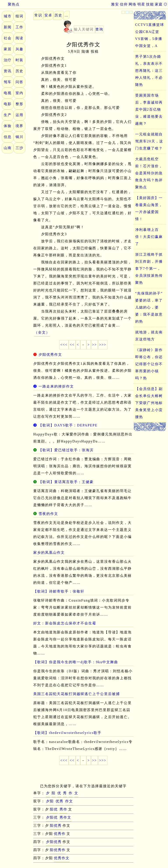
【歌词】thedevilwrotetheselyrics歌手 (67, 733)
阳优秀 (56, 826)
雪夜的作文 (48, 514)
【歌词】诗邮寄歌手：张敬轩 (59, 591)
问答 (19, 82)
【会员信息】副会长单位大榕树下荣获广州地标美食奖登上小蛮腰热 (149, 403)
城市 (8, 16)
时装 (19, 60)
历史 (19, 71)
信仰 (124, 4)
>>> (103, 345)
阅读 (19, 38)
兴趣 (19, 49)
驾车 (8, 82)
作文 (69, 801)
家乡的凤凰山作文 (49, 553)
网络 (133, 4)
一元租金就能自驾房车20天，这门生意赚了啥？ (149, 141)
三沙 (19, 148)
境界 (19, 126)
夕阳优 (52, 817)
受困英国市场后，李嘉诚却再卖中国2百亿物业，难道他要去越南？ (149, 109)
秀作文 (65, 817)
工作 (19, 27)
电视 (8, 93)
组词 (19, 16)
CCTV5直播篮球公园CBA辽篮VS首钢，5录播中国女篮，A (150, 35)
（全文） (42, 332)
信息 (8, 137)
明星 (141, 4)
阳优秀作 (58, 850)
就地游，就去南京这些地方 (149, 336)
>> (94, 345)
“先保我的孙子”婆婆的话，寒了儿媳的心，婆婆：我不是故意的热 (149, 307)
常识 (38, 15)
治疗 (8, 60)
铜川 (19, 137)
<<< (64, 345)
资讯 (8, 71)
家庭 (159, 4)
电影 (8, 104)
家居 (8, 49)
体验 (8, 126)
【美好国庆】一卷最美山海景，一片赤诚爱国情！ (149, 208)
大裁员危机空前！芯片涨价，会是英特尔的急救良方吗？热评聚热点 (149, 173)
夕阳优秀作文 (50, 355)
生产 (8, 115)
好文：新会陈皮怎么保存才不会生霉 (65, 623)
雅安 (115, 4)
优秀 (59, 801)
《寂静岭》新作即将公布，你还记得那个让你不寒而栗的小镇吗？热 (149, 364)
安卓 (48, 15)
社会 (8, 38)
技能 (150, 4)
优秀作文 (62, 858)
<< (72, 345)
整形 (19, 104)
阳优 (54, 809)
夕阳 (50, 801)
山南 (8, 148)
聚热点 (10, 4)
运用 (19, 115)
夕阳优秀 (54, 842)
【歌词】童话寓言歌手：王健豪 (66, 482)
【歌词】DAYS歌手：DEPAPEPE (68, 425)
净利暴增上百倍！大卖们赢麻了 (149, 237)
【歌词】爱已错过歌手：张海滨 (66, 450)
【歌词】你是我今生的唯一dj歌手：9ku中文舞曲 (76, 662)
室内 (19, 93)
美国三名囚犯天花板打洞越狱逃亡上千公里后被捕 (77, 694)
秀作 (63, 809)
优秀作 (60, 834)
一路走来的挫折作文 (56, 386)
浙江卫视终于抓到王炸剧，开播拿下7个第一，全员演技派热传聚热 (149, 269)
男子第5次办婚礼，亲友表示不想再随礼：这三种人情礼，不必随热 (149, 71)
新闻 (8, 27)
